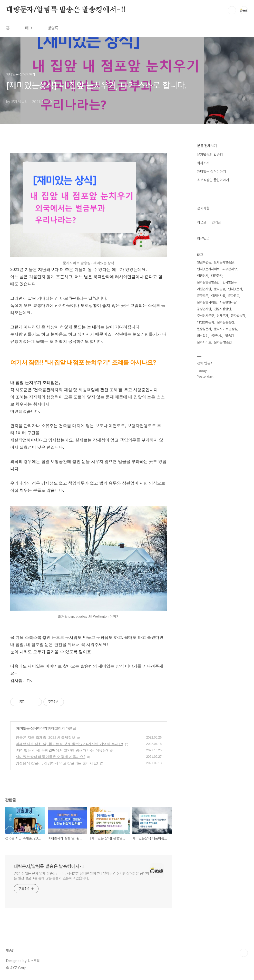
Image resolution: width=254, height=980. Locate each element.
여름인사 (203, 276)
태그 (29, 28)
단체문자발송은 (224, 262)
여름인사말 (218, 296)
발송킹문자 (204, 329)
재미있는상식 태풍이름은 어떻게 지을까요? (50, 757)
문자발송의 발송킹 (210, 155)
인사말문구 (229, 282)
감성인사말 (204, 309)
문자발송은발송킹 (208, 282)
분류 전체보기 (207, 146)
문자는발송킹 (226, 322)
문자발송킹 (238, 316)
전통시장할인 (222, 309)
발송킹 (229, 336)
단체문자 (222, 316)
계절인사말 (204, 289)
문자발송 (220, 289)
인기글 (216, 222)
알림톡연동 (204, 262)
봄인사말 (217, 336)
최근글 (202, 222)
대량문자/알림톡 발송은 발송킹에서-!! (66, 10)
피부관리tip (230, 269)
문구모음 (203, 296)
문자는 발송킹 (223, 342)
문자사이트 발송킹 (226, 329)
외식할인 (203, 336)
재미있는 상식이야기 (32, 728)
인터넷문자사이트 (208, 269)
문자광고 (234, 296)
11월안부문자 (206, 322)
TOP (244, 953)
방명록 (53, 28)
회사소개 (203, 163)
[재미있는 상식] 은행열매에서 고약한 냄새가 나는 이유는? (62, 750)
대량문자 (217, 276)
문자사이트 (204, 342)
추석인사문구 (206, 316)
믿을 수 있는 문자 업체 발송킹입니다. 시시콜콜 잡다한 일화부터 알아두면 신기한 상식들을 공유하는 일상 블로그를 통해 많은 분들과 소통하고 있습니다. (81, 876)
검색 (232, 10)
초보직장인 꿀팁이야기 (213, 180)
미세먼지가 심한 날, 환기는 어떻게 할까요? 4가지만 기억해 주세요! (69, 744)
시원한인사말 (228, 302)
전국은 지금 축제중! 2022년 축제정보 (46, 737)
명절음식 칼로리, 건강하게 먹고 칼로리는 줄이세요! (57, 763)
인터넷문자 (235, 289)
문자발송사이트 (207, 302)
